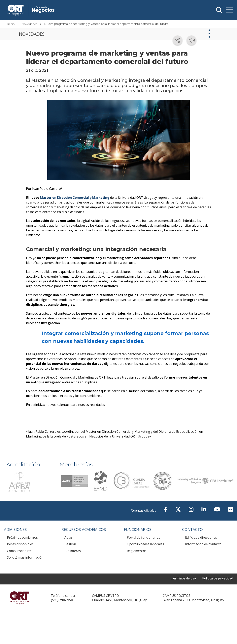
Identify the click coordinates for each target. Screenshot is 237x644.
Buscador (219, 10)
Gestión (70, 544)
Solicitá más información (25, 557)
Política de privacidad (218, 578)
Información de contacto (203, 544)
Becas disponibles (20, 544)
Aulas (68, 537)
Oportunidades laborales (145, 544)
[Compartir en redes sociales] (178, 40)
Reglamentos (137, 551)
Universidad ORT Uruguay (19, 598)
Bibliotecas (73, 551)
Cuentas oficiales (144, 510)
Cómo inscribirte (19, 551)
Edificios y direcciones (201, 537)
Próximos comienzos (22, 537)
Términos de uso (183, 578)
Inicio (11, 24)
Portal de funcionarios (143, 537)
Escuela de (66, 4)
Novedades (29, 24)
